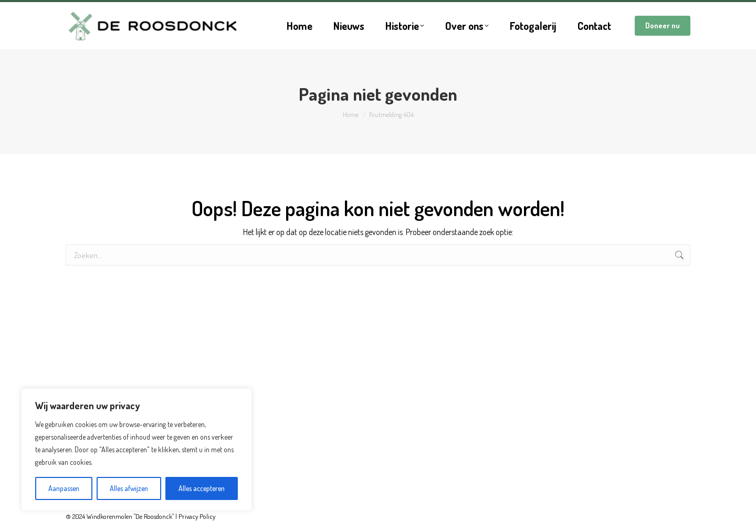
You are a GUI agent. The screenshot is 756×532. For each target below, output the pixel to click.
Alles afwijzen (129, 488)
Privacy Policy (197, 516)
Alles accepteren (202, 488)
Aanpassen (64, 488)
